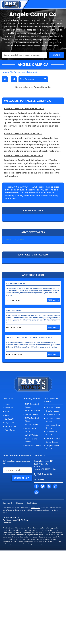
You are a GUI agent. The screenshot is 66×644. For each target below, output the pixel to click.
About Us (9, 408)
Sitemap (19, 503)
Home (7, 404)
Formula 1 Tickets (33, 445)
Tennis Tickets (32, 414)
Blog (7, 415)
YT (36, 492)
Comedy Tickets (53, 415)
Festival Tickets (53, 438)
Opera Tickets (52, 442)
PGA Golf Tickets (33, 411)
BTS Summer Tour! (15, 283)
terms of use (36, 508)
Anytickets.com (10, 520)
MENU (61, 4)
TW (43, 486)
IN (49, 486)
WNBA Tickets (31, 435)
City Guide (9, 422)
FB (36, 486)
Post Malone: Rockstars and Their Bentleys (29, 338)
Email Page (10, 430)
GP (55, 486)
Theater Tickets (53, 411)
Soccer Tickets (31, 425)
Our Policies (32, 503)
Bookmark (8, 503)
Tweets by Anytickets (14, 239)
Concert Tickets (53, 407)
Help (7, 411)
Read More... (53, 300)
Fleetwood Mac (14, 310)
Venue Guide (10, 426)
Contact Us (10, 419)
